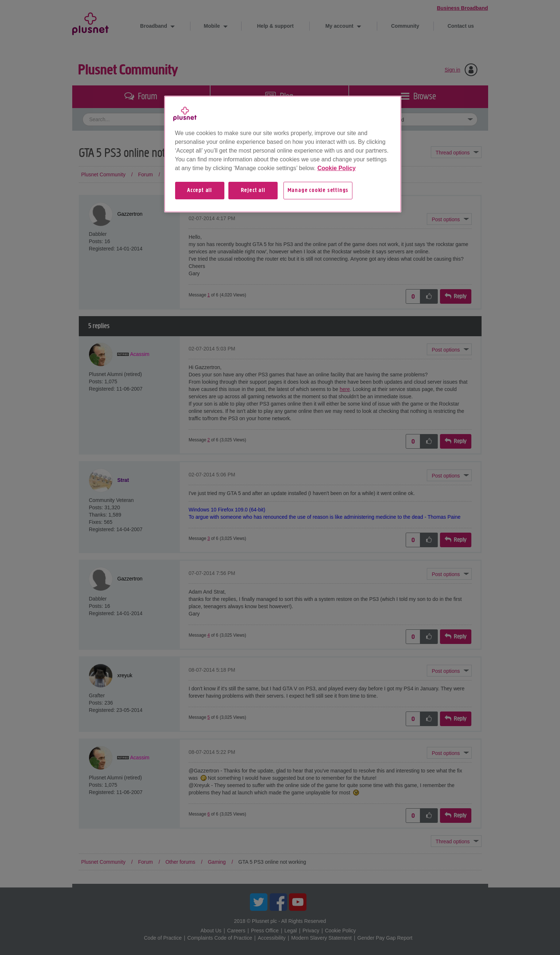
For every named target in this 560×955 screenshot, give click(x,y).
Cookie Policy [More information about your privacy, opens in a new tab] (337, 168)
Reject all (253, 191)
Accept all (200, 191)
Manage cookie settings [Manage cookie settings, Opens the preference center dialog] (318, 191)
